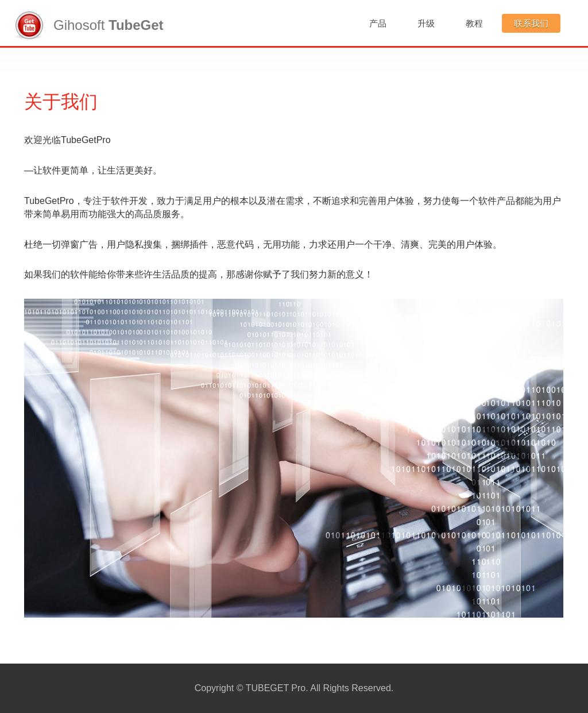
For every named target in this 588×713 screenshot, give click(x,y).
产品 (378, 23)
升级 (426, 23)
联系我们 (531, 23)
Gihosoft (90, 25)
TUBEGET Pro (276, 688)
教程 (474, 23)
